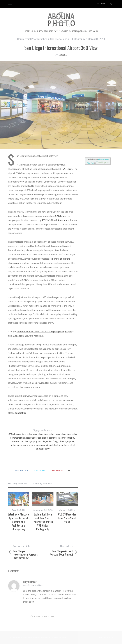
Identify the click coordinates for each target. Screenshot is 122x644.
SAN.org (67, 169)
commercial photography (62, 438)
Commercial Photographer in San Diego (39, 39)
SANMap (60, 216)
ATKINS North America (54, 220)
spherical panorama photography (28, 445)
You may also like (18, 484)
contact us (20, 413)
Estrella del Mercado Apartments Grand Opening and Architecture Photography (18, 522)
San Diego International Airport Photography (25, 552)
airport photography (66, 434)
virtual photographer (57, 445)
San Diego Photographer (61, 441)
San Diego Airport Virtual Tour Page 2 (60, 550)
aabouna (63, 55)
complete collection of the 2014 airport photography (44, 331)
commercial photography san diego (29, 441)
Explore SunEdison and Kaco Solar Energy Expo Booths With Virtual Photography (43, 522)
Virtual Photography (74, 39)
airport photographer (44, 434)
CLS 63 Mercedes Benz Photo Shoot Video (67, 518)
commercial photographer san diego (29, 438)
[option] (18, 511)
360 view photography (20, 434)
